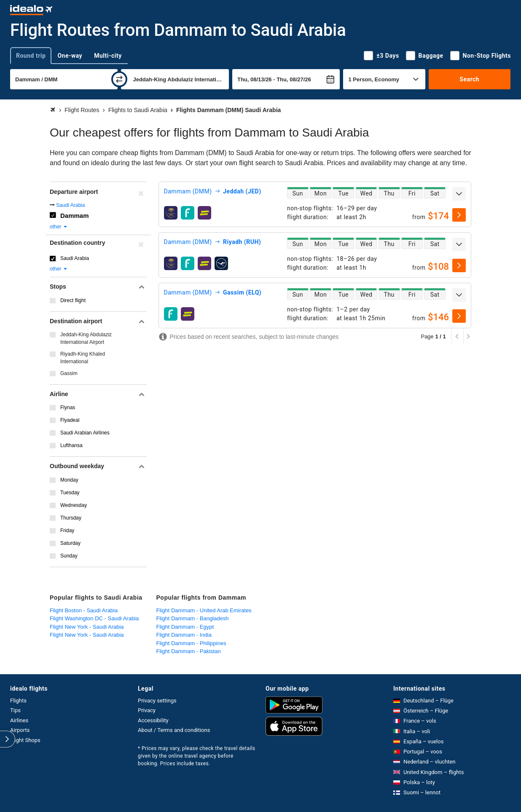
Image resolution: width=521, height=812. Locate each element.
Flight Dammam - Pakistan (189, 651)
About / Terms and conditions (174, 730)
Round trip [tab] (31, 56)
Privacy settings (157, 701)
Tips (15, 710)
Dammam (75, 216)
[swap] (119, 79)
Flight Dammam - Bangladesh (193, 618)
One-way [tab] (70, 56)
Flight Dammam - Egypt (185, 627)
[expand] (459, 194)
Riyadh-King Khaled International (83, 358)
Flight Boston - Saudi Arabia (84, 610)
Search (469, 79)
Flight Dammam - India (184, 635)
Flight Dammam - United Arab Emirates (204, 610)
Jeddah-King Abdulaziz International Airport (86, 338)
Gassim (69, 373)
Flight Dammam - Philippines (191, 643)
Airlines (19, 720)
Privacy (147, 710)
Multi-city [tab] (108, 56)
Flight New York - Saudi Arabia (87, 627)
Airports (20, 730)
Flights (18, 701)
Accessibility (153, 720)
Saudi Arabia (70, 205)
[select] (459, 215)
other (59, 227)
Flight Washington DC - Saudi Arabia (94, 618)
